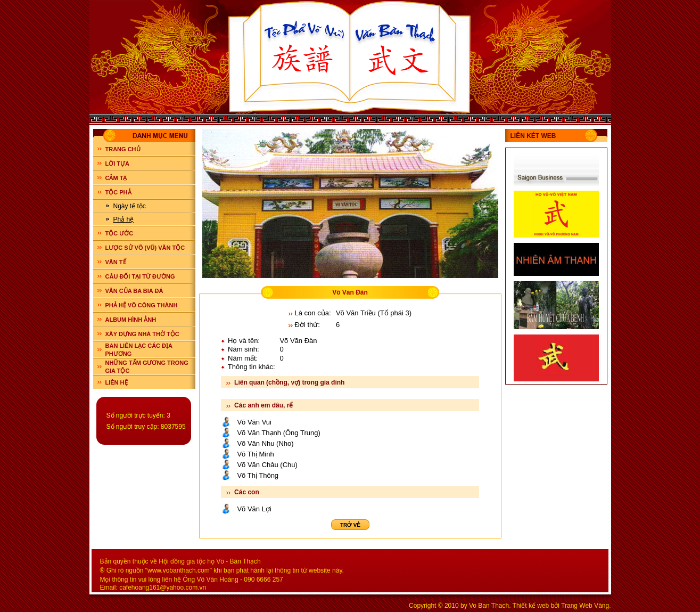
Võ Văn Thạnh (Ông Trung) (278, 433)
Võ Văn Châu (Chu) (267, 465)
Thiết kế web (531, 606)
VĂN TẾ (116, 262)
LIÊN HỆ (117, 382)
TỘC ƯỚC (120, 233)
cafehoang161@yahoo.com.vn (163, 587)
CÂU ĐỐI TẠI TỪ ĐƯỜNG (140, 276)
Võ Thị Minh (255, 454)
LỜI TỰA (118, 164)
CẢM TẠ (116, 178)
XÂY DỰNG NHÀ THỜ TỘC (142, 334)
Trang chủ (123, 149)
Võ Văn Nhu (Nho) (265, 443)
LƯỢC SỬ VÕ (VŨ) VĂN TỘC (145, 248)
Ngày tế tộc (130, 206)
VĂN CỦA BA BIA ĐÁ (134, 291)
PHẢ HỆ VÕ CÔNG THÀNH (142, 305)
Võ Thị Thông (258, 475)
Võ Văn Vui (254, 422)
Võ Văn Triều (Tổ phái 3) (374, 313)
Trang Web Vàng (585, 606)
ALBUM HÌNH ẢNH (131, 320)
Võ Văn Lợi (254, 509)
